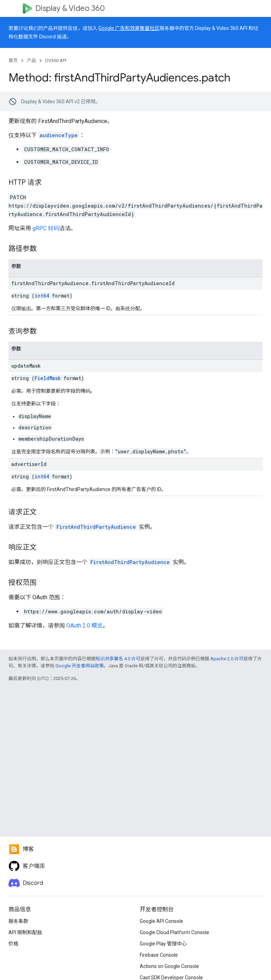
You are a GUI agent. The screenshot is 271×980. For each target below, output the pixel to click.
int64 (42, 296)
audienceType (59, 135)
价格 (13, 944)
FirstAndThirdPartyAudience (96, 527)
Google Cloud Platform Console (174, 932)
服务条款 (18, 921)
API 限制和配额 (25, 932)
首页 (13, 60)
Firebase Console (159, 955)
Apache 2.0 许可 (227, 659)
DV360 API (56, 60)
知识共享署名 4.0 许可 (118, 659)
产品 (31, 60)
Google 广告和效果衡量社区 (129, 28)
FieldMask (48, 378)
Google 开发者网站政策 (80, 666)
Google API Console (161, 921)
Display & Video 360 (70, 8)
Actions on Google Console (169, 966)
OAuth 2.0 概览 (85, 626)
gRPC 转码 (46, 228)
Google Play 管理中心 (163, 944)
